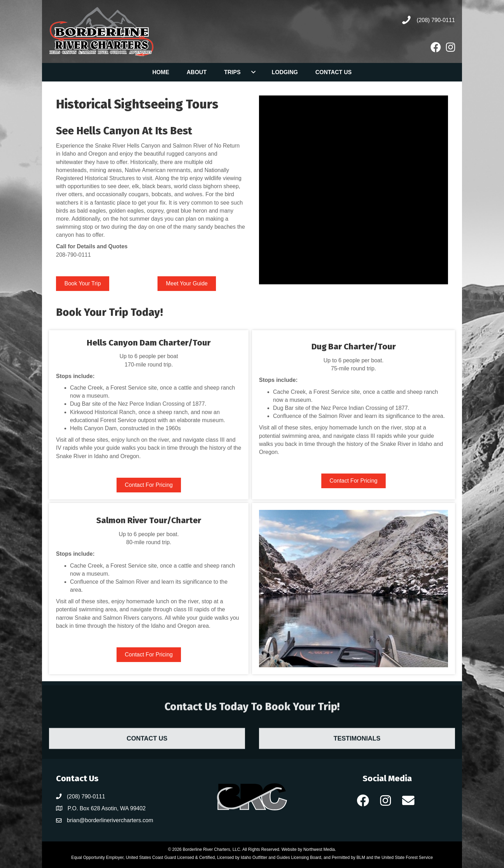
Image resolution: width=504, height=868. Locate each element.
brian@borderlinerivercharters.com (110, 820)
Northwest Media (319, 849)
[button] (363, 800)
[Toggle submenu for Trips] (253, 72)
